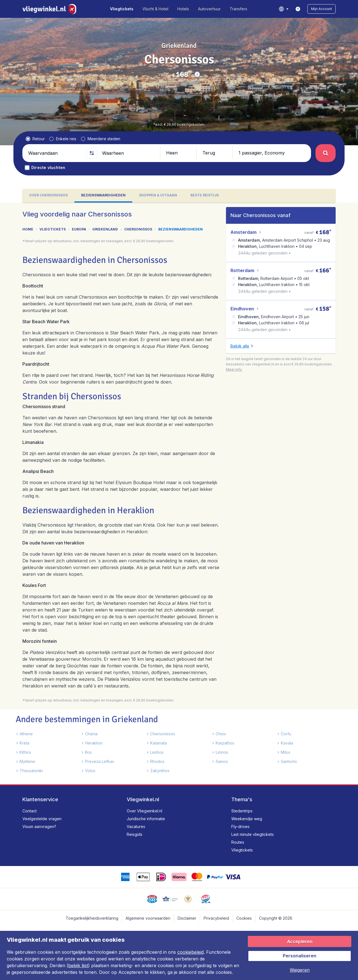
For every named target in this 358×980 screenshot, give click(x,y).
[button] (322, 9)
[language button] (283, 9)
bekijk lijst (78, 965)
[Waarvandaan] (55, 153)
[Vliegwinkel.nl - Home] (50, 9)
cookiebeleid (190, 952)
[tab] (48, 196)
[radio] (35, 139)
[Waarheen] (129, 153)
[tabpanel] (179, 493)
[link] (298, 9)
